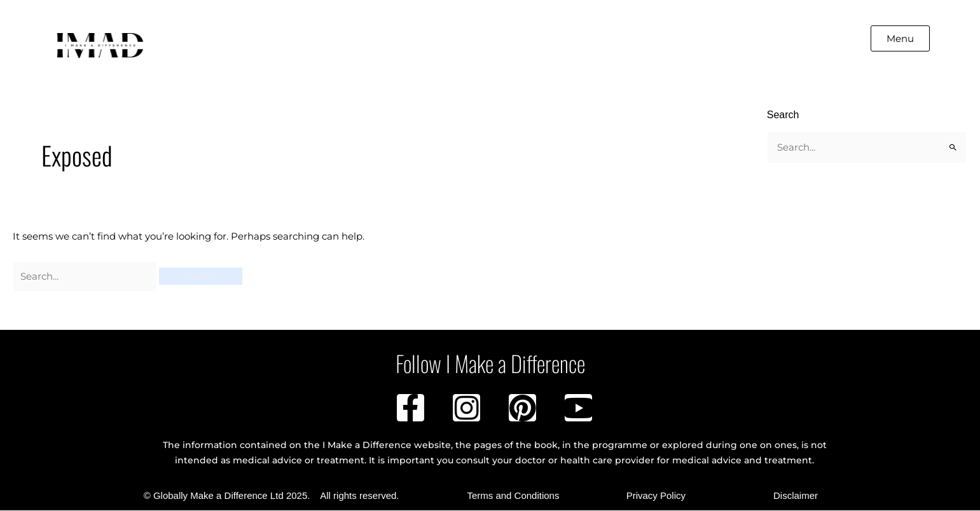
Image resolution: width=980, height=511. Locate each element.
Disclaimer (796, 496)
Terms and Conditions (513, 496)
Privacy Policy (656, 496)
